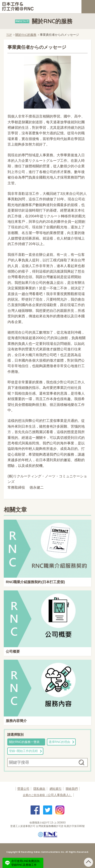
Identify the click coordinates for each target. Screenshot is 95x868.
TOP (9, 35)
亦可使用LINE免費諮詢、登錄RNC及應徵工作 (27, 863)
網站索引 (56, 789)
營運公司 (23, 789)
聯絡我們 (72, 789)
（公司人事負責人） (47, 795)
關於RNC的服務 (26, 35)
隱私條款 (39, 789)
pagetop (88, 862)
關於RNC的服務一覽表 (24, 742)
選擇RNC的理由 (59, 742)
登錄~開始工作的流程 (23, 751)
